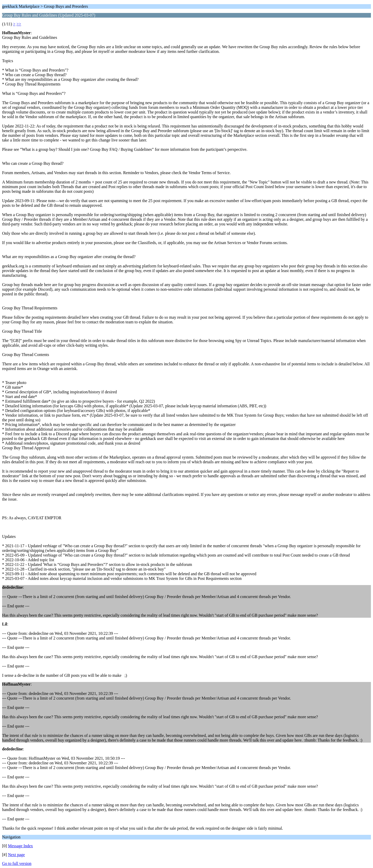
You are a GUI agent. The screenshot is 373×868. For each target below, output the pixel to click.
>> (19, 24)
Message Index (20, 846)
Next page (16, 855)
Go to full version (17, 863)
